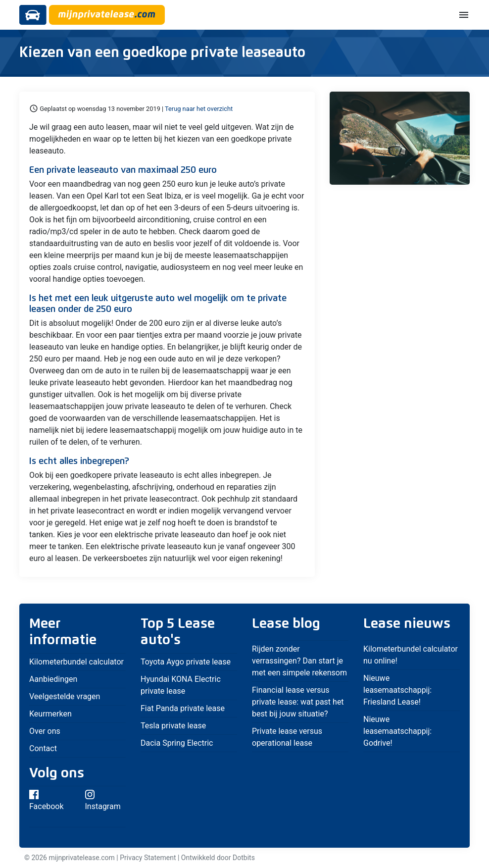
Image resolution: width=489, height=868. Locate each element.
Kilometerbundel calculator (76, 662)
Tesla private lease (173, 726)
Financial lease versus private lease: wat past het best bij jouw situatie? (298, 702)
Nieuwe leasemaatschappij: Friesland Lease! (397, 690)
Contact (43, 748)
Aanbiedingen (53, 679)
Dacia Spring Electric (177, 743)
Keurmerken (50, 714)
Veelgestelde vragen (65, 696)
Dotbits (244, 858)
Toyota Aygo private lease (186, 662)
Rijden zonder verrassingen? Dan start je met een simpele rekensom (299, 661)
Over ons (45, 731)
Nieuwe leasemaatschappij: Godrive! (397, 731)
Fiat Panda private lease (183, 708)
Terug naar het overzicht (199, 109)
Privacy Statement (148, 858)
